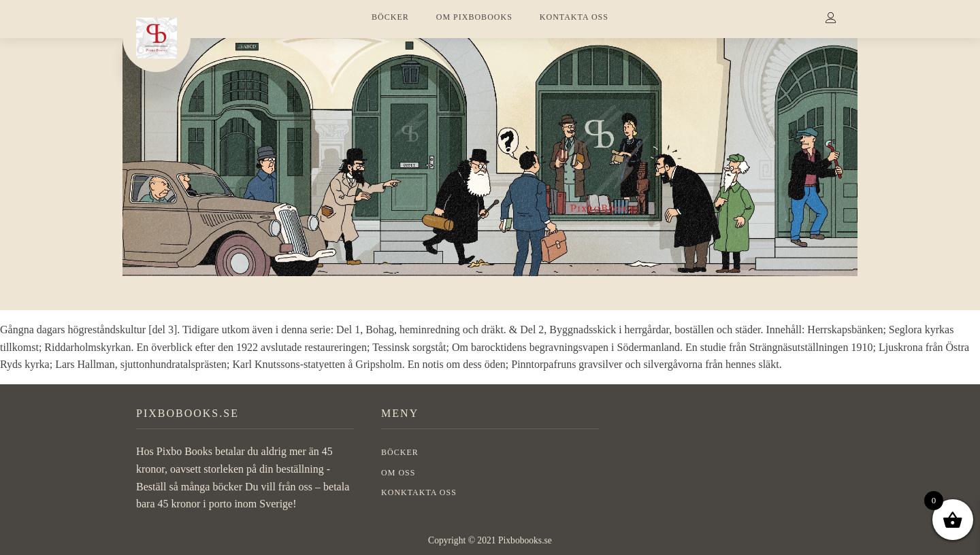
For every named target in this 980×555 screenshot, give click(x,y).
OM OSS (398, 473)
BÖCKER (390, 17)
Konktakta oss (419, 492)
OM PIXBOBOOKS (474, 17)
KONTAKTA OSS (574, 17)
